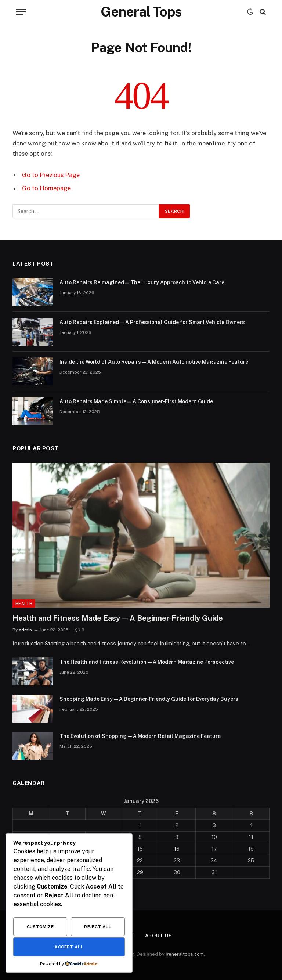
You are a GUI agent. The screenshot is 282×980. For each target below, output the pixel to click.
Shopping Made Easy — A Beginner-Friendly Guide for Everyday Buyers (149, 699)
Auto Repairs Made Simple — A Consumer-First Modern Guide (136, 401)
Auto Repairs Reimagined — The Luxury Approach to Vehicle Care (142, 282)
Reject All (98, 927)
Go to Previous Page (51, 175)
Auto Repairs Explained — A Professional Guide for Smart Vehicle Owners (152, 322)
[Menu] (21, 12)
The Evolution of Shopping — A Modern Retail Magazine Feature (140, 736)
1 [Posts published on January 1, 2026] (140, 825)
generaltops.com (185, 954)
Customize (40, 927)
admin (25, 630)
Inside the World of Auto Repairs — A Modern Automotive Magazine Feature (154, 362)
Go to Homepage (46, 188)
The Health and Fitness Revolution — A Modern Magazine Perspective (147, 662)
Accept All (69, 947)
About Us (159, 936)
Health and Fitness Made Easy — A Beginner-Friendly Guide (118, 618)
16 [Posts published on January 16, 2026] (177, 849)
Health (24, 604)
